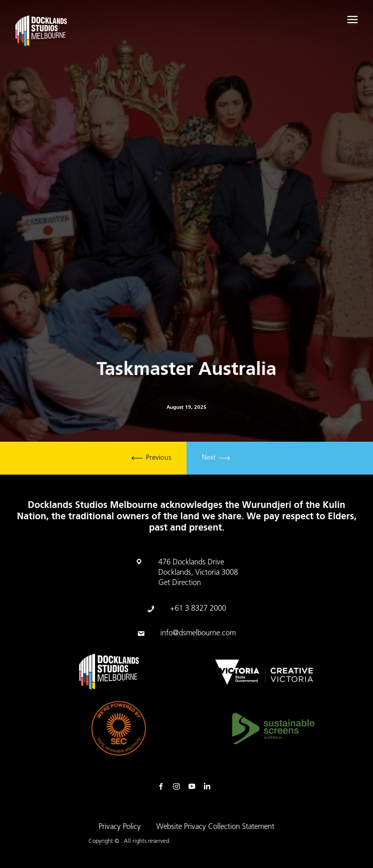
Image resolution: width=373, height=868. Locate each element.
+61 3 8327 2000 (198, 609)
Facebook (163, 787)
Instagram (179, 787)
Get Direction (180, 583)
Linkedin (210, 787)
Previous (151, 458)
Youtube (194, 787)
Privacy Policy (120, 827)
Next (216, 458)
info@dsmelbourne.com (198, 634)
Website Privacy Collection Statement (215, 827)
